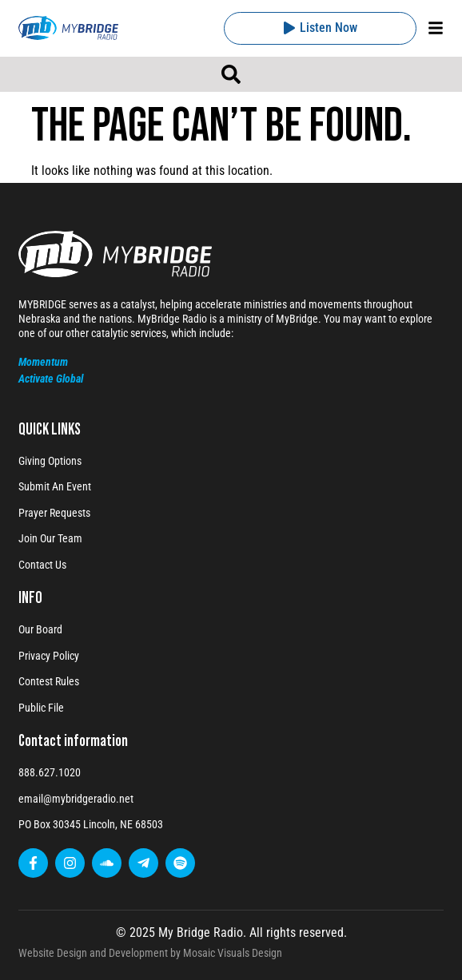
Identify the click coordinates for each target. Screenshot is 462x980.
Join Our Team (50, 538)
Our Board (40, 629)
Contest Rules (49, 681)
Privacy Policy (49, 656)
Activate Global (51, 379)
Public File (41, 708)
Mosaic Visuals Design (233, 953)
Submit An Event (55, 486)
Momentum (43, 362)
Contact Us (42, 565)
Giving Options (50, 461)
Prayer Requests (54, 513)
